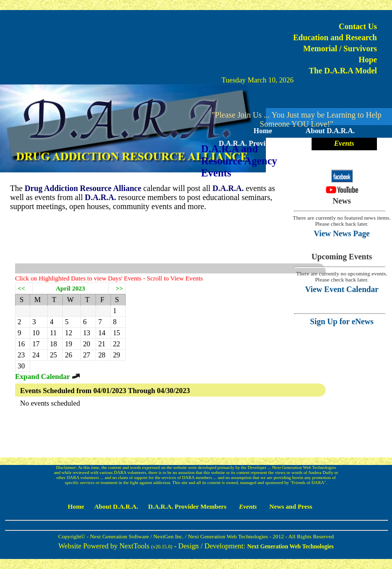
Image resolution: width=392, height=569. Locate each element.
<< (21, 288)
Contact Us (358, 26)
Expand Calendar (48, 376)
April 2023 (71, 288)
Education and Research (335, 37)
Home (263, 131)
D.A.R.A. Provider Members (263, 143)
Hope (368, 60)
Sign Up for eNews (342, 321)
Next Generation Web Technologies (290, 546)
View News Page (341, 233)
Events (344, 143)
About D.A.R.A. (330, 131)
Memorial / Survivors (340, 49)
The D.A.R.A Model (343, 71)
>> (119, 288)
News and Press (297, 156)
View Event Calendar (342, 289)
